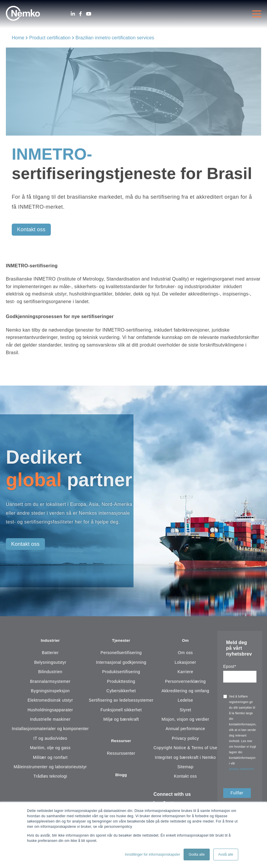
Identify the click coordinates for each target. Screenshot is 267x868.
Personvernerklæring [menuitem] (185, 682)
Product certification (50, 38)
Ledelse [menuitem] (185, 701)
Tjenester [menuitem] (121, 641)
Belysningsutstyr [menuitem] (50, 663)
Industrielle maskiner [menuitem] (50, 720)
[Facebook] (80, 14)
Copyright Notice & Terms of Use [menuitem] (185, 749)
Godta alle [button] (197, 855)
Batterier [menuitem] (50, 653)
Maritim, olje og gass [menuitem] (50, 749)
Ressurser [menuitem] (121, 743)
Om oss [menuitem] (185, 653)
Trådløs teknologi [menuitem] (50, 777)
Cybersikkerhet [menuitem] (121, 692)
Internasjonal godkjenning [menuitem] (121, 663)
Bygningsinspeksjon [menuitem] (50, 692)
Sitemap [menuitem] (185, 768)
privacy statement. (242, 769)
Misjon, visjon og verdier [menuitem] (185, 720)
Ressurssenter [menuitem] (121, 755)
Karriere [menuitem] (185, 673)
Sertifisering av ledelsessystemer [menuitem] (121, 701)
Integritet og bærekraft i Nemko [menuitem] (185, 758)
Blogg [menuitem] (121, 777)
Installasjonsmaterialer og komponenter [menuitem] (50, 730)
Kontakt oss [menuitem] (185, 777)
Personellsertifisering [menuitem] (121, 653)
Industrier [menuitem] (50, 641)
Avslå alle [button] (226, 855)
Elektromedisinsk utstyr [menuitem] (50, 701)
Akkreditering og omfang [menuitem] (185, 692)
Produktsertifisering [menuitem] (121, 673)
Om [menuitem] (185, 641)
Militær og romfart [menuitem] (50, 758)
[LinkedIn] (73, 14)
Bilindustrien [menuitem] (50, 673)
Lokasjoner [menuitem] (185, 663)
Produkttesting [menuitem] (121, 682)
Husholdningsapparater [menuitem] (50, 711)
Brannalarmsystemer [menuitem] (50, 682)
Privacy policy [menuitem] (185, 739)
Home (18, 38)
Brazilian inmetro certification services (115, 38)
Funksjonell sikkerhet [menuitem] (121, 711)
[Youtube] (89, 14)
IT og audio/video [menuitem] (50, 739)
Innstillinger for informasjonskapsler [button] (152, 855)
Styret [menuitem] (185, 711)
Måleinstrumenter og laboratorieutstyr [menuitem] (50, 768)
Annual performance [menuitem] (185, 730)
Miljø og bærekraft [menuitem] (121, 720)
